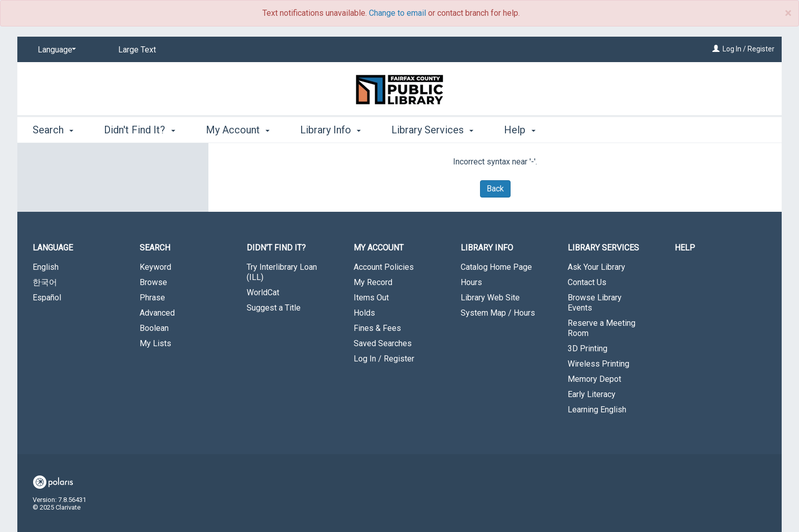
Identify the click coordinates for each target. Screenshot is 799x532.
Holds (364, 313)
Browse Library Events (595, 303)
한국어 (45, 282)
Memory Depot (594, 379)
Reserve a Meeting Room (602, 328)
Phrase (152, 298)
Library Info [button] (330, 130)
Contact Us (587, 282)
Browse (153, 282)
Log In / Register (749, 49)
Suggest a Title (274, 308)
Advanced (157, 313)
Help (685, 248)
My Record (373, 282)
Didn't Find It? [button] (139, 130)
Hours (471, 282)
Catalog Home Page (496, 267)
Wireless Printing (598, 364)
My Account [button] (238, 130)
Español (47, 298)
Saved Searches (383, 343)
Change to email (397, 13)
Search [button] (53, 130)
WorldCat (263, 292)
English (46, 267)
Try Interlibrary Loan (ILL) (282, 272)
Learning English (597, 410)
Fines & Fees (377, 328)
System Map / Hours (498, 313)
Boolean (154, 328)
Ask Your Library (596, 267)
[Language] (55, 50)
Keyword (155, 267)
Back (495, 189)
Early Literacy (592, 394)
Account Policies (384, 267)
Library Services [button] (432, 130)
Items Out (371, 298)
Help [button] (520, 130)
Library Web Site (490, 298)
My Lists (155, 343)
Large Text (137, 50)
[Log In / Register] (716, 49)
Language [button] (53, 248)
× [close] (788, 13)
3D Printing (588, 348)
